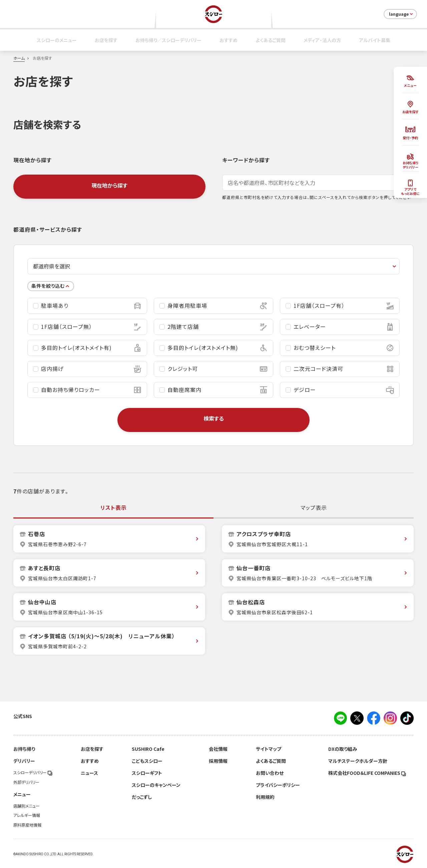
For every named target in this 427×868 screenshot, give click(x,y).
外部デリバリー (26, 782)
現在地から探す (109, 185)
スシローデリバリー (33, 773)
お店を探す (106, 40)
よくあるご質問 (271, 40)
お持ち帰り (24, 749)
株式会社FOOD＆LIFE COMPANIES (367, 773)
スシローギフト (147, 773)
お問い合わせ (270, 773)
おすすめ (229, 40)
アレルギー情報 (27, 815)
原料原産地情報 (27, 825)
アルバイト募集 (375, 40)
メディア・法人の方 (322, 40)
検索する (214, 418)
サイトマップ (269, 749)
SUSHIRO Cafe (148, 749)
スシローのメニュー (57, 40)
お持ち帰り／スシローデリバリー (168, 40)
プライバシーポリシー (278, 785)
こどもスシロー (147, 761)
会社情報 (218, 749)
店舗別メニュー (27, 806)
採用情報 (218, 761)
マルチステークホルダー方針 (358, 761)
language (401, 14)
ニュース (89, 773)
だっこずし (142, 797)
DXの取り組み (343, 749)
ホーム (19, 58)
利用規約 (265, 797)
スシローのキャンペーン (156, 785)
